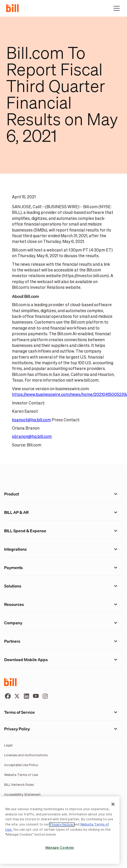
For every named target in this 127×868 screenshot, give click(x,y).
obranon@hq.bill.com (32, 437)
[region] (60, 830)
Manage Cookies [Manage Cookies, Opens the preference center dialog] (60, 848)
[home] (15, 8)
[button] (116, 8)
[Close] (113, 804)
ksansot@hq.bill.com (31, 420)
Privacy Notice (62, 825)
